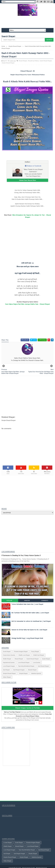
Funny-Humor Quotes (10, 656)
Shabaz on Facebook (34, 167)
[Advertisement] (27, 23)
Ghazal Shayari (23, 62)
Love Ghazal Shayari (24, 664)
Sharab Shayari (33, 671)
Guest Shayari (47, 660)
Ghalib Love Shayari (25, 656)
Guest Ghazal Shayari (46, 62)
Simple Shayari (24, 675)
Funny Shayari (35, 653)
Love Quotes (37, 664)
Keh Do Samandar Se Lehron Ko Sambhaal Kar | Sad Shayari (32, 622)
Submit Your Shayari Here (27, 182)
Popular (10, 601)
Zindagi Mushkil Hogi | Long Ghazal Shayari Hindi (28, 639)
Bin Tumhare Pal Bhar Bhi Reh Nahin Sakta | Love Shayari (31, 614)
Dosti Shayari (7, 653)
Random (27, 601)
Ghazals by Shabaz (34, 62)
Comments (44, 601)
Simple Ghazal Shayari (9, 64)
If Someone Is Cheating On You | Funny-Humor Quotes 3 (22, 557)
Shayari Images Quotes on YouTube (28, 709)
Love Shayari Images (9, 667)
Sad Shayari (7, 671)
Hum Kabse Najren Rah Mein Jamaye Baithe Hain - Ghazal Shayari (27, 306)
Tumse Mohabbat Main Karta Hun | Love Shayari (28, 605)
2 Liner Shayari (8, 844)
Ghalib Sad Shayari (39, 656)
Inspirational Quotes (9, 664)
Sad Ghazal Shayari (44, 667)
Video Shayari (7, 678)
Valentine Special (36, 675)
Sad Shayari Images (19, 671)
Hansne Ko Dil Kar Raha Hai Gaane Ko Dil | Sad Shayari (30, 631)
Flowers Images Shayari (21, 653)
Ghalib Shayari (8, 660)
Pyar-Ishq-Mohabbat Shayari (27, 667)
